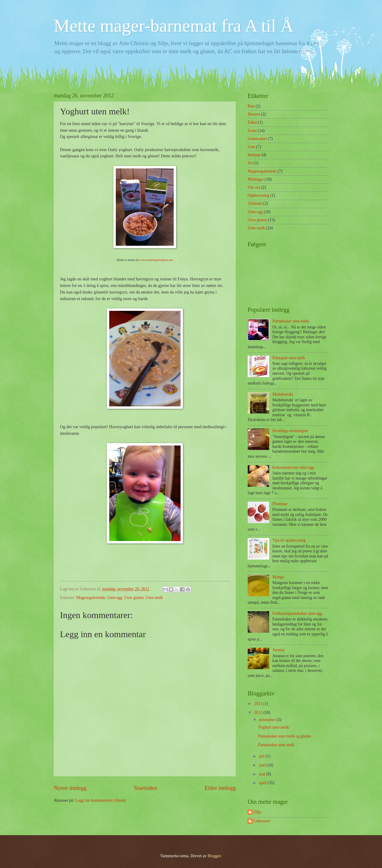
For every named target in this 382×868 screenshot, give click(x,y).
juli (262, 756)
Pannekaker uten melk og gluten (284, 736)
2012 (259, 713)
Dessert (254, 114)
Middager (256, 179)
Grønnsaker (257, 139)
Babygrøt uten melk (289, 358)
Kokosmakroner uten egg (293, 467)
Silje (257, 812)
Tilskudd (255, 203)
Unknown (262, 821)
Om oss (254, 187)
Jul (250, 163)
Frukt (252, 131)
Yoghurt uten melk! (274, 727)
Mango (278, 577)
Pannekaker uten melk (291, 321)
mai (263, 774)
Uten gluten (134, 598)
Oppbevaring (258, 195)
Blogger (214, 856)
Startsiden (145, 788)
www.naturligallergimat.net (156, 260)
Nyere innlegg (70, 788)
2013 (259, 704)
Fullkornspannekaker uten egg (297, 613)
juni (263, 765)
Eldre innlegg (220, 788)
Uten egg (115, 598)
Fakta (252, 122)
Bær (251, 106)
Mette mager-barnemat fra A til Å (174, 26)
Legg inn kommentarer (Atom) (101, 800)
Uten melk (154, 598)
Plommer (280, 504)
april (263, 783)
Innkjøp (254, 155)
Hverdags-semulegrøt (290, 431)
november (268, 720)
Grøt (251, 147)
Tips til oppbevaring (289, 540)
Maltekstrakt (283, 394)
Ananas (279, 650)
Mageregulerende (91, 598)
